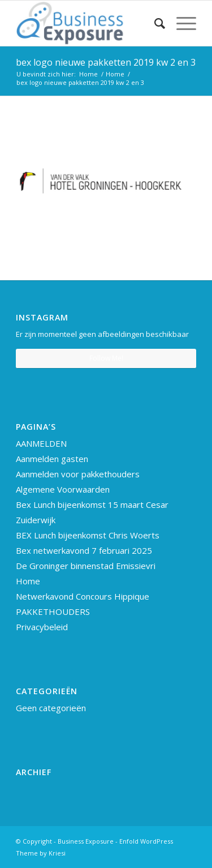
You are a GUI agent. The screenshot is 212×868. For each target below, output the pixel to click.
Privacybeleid (42, 627)
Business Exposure (86, 841)
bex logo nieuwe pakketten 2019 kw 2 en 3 (106, 62)
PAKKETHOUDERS (53, 612)
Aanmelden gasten (52, 459)
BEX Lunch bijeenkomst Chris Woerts (88, 535)
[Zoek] (154, 23)
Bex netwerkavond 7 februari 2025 (84, 550)
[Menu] (181, 23)
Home (28, 581)
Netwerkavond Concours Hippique (83, 596)
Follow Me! (106, 358)
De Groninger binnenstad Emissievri (86, 566)
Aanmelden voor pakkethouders (78, 474)
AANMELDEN (41, 443)
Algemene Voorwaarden (63, 489)
